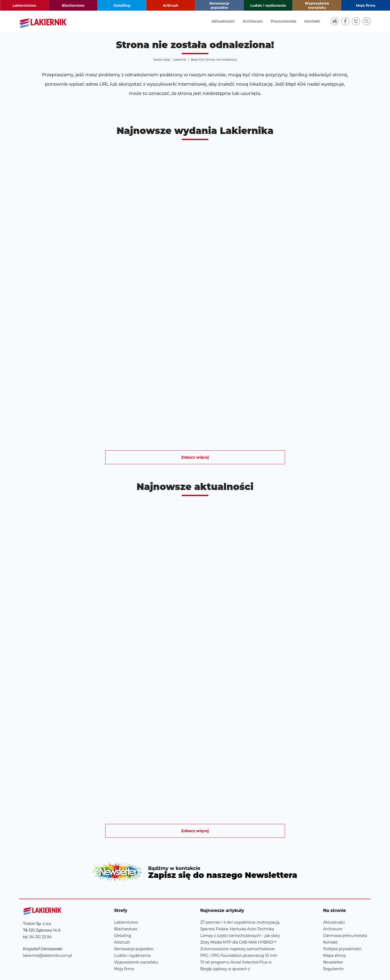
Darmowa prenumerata (345, 916)
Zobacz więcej (195, 457)
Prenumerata (284, 21)
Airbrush (171, 5)
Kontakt (312, 21)
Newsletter (195, 862)
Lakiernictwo (24, 5)
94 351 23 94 (41, 918)
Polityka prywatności (342, 930)
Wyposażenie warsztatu (317, 5)
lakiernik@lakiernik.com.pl (48, 936)
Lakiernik (179, 60)
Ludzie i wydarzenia (268, 5)
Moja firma (366, 5)
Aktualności (223, 21)
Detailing (122, 5)
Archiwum (253, 21)
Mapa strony (335, 936)
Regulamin (333, 950)
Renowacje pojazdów (219, 5)
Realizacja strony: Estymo (331, 971)
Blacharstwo (73, 5)
